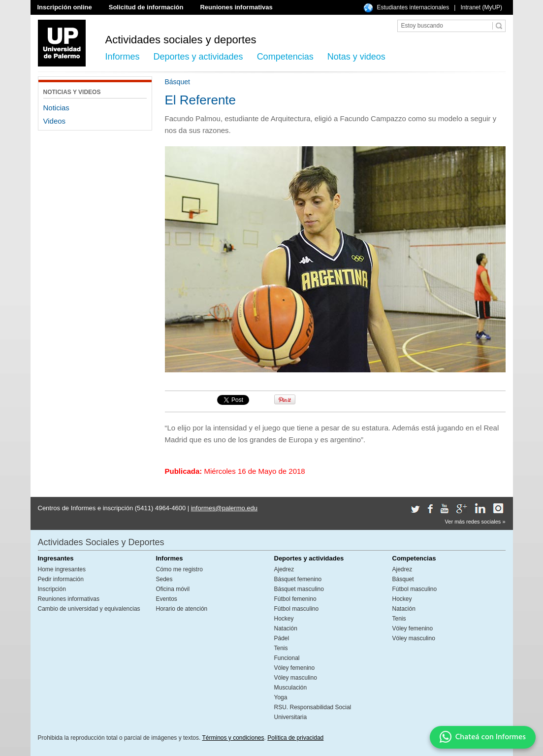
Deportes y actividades (198, 57)
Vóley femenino (295, 668)
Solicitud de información (146, 7)
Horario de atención (182, 609)
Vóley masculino (296, 678)
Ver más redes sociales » (475, 522)
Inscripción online (65, 7)
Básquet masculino (299, 589)
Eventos (167, 599)
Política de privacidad (295, 738)
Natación (286, 628)
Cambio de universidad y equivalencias (89, 609)
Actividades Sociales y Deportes (101, 542)
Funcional (287, 658)
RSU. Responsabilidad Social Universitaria (313, 712)
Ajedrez (284, 569)
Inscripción (52, 589)
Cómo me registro (179, 569)
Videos (55, 121)
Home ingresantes (62, 569)
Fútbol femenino (295, 599)
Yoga (281, 697)
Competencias (285, 57)
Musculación (291, 688)
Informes (123, 57)
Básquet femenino (298, 579)
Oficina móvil (173, 589)
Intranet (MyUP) (481, 7)
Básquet (403, 579)
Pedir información (61, 579)
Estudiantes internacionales (413, 7)
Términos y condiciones (233, 738)
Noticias (56, 108)
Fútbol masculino (297, 609)
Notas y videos (356, 57)
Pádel (282, 638)
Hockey (284, 619)
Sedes (164, 579)
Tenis (281, 648)
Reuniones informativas (236, 7)
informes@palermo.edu (224, 508)
